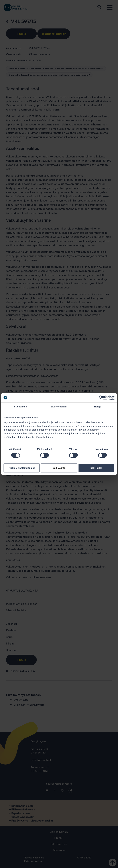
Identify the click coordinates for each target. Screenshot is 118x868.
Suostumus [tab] (21, 407)
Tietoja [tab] (97, 407)
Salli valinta (59, 468)
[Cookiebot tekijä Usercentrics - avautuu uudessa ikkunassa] (101, 398)
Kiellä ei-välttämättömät (22, 468)
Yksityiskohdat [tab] (59, 407)
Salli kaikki (96, 468)
